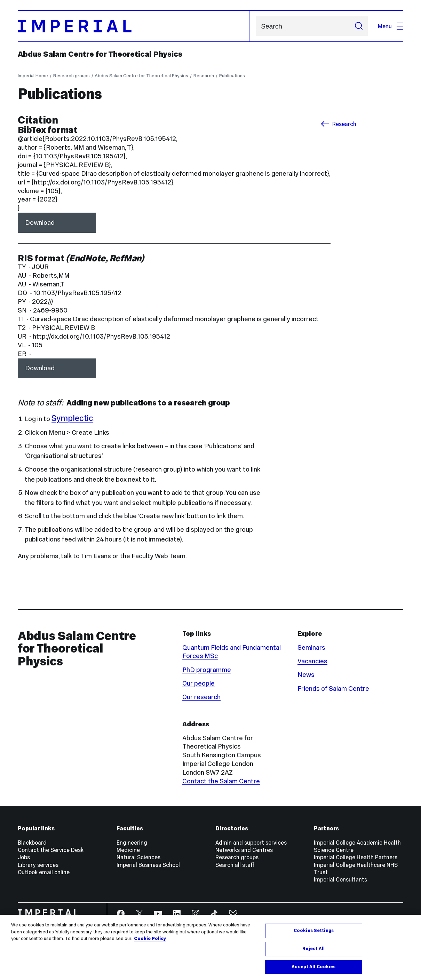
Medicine (128, 850)
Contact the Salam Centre (221, 781)
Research (204, 76)
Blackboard (32, 843)
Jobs (24, 857)
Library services (38, 865)
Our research (201, 697)
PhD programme (207, 670)
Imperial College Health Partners (356, 857)
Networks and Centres (244, 850)
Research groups (72, 76)
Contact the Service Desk (51, 850)
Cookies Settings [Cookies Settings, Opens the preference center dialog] (314, 938)
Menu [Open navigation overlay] (391, 26)
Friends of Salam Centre (333, 689)
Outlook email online (44, 872)
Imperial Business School (148, 865)
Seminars (311, 647)
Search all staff (235, 865)
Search (256, 26)
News (306, 675)
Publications (232, 76)
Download (40, 223)
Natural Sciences (138, 857)
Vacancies (312, 661)
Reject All (313, 956)
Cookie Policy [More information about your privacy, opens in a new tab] (150, 946)
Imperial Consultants (340, 879)
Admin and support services (251, 843)
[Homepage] (133, 26)
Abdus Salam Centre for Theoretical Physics (100, 54)
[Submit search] (359, 26)
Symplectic (72, 418)
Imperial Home (33, 76)
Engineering (132, 843)
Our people (198, 683)
